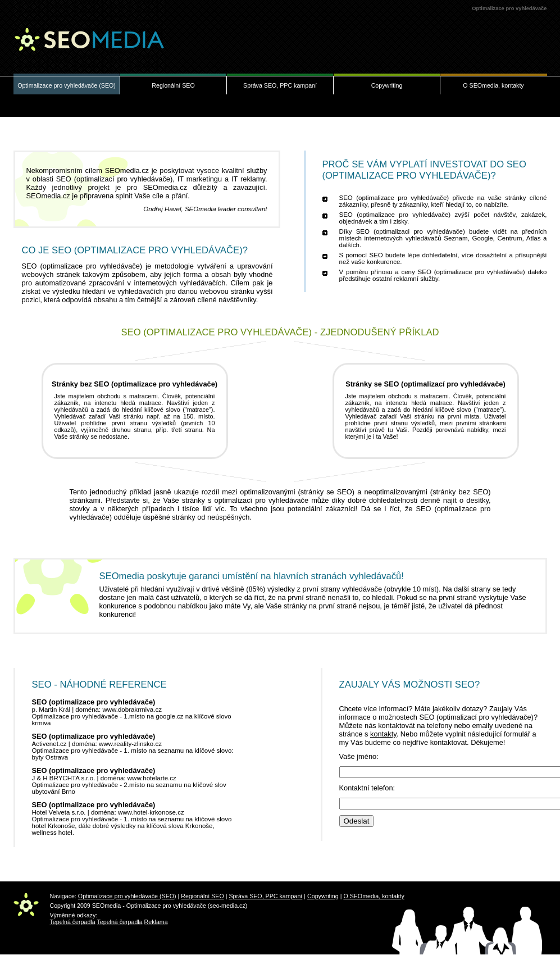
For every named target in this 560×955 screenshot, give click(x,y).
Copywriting (387, 85)
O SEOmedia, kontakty (493, 85)
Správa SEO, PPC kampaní (280, 85)
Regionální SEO (173, 85)
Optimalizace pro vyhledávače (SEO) (67, 85)
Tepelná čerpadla (73, 922)
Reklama (156, 922)
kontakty (383, 734)
